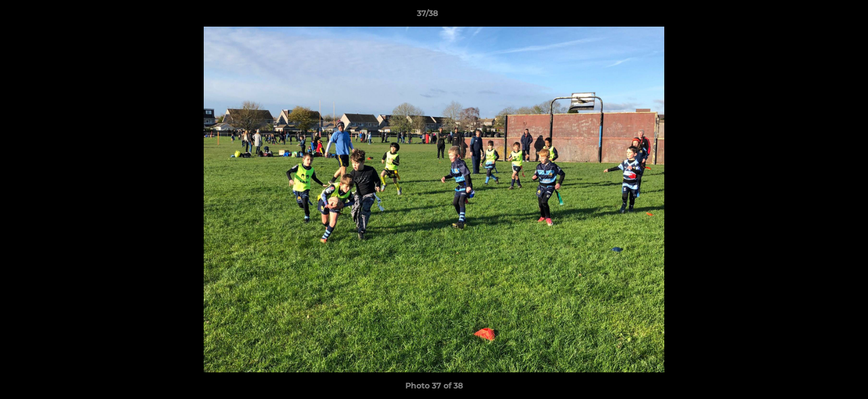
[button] (821, 16)
